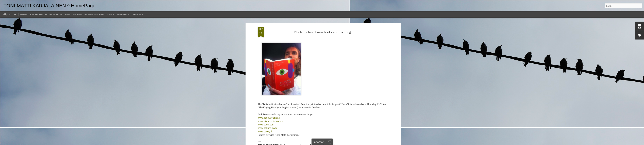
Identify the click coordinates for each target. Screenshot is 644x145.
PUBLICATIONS (73, 14)
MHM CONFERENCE (118, 14)
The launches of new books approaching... (323, 23)
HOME (24, 14)
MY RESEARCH (54, 14)
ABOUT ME (36, 14)
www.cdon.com (266, 116)
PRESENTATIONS (94, 14)
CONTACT (137, 14)
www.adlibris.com (267, 119)
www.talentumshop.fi (269, 109)
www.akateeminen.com (270, 113)
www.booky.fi (265, 123)
